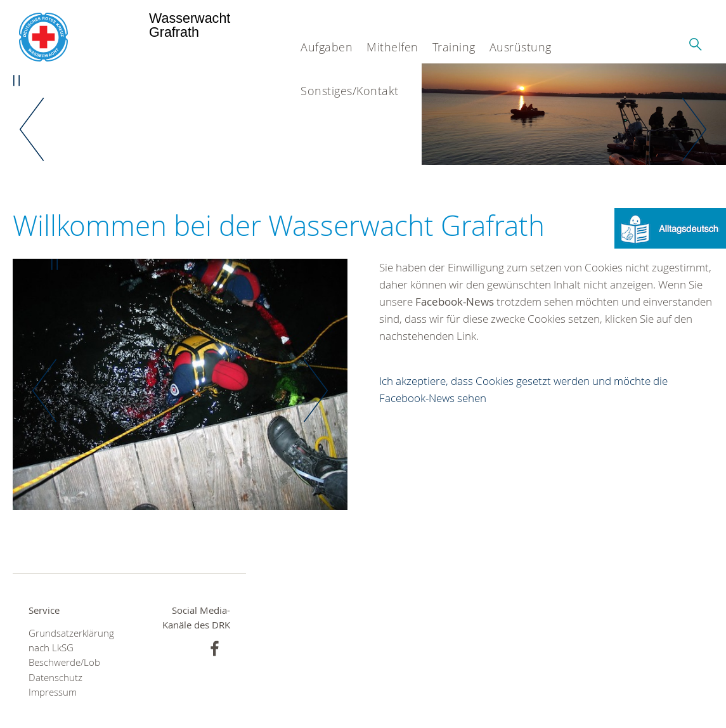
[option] (574, 114)
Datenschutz (55, 678)
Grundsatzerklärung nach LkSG (71, 640)
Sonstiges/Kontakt (350, 91)
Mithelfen (392, 47)
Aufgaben (327, 47)
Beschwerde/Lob (64, 662)
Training (454, 47)
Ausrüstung (521, 47)
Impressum (53, 692)
